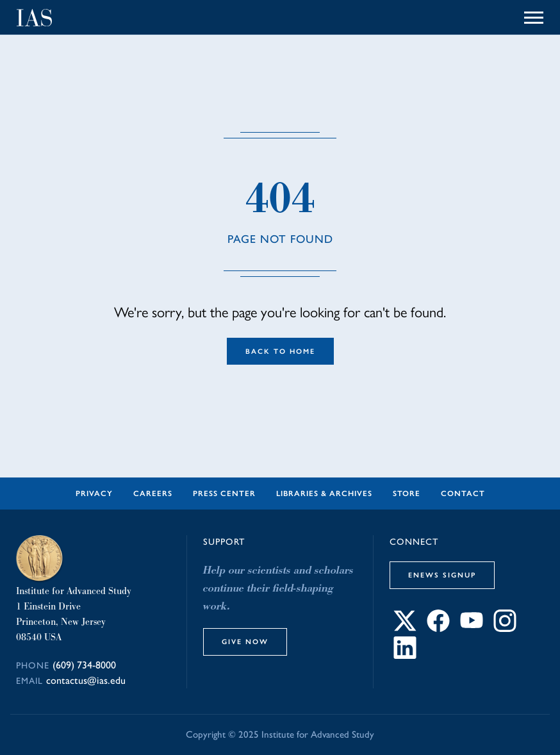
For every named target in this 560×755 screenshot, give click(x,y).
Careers (153, 494)
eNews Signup (442, 575)
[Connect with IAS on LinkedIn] (405, 655)
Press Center (224, 494)
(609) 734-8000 (84, 665)
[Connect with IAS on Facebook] (438, 628)
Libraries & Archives (324, 494)
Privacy (94, 494)
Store (407, 494)
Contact (463, 494)
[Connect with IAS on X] (405, 628)
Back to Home (280, 351)
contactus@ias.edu (86, 680)
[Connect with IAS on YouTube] (472, 628)
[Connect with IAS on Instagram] (505, 628)
